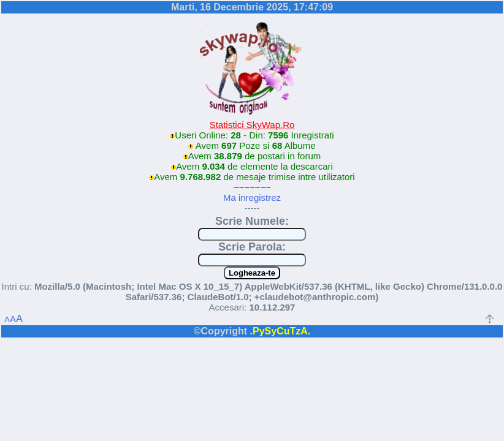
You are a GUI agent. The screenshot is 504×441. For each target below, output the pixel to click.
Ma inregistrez (252, 198)
